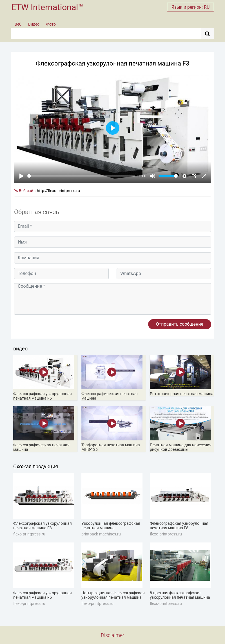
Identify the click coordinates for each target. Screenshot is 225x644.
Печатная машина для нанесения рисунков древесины (181, 447)
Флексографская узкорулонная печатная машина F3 (43, 526)
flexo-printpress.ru (29, 534)
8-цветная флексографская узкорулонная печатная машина (180, 595)
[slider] (81, 176)
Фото (51, 24)
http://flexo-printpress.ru (58, 191)
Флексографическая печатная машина (110, 396)
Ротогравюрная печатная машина (182, 394)
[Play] (21, 176)
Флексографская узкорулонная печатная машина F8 (179, 526)
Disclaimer (112, 635)
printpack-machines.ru (101, 534)
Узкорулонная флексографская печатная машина (111, 526)
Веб (18, 24)
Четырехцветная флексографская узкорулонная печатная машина (113, 595)
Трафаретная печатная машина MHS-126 (111, 447)
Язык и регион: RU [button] (191, 7)
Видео (34, 24)
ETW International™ (47, 7)
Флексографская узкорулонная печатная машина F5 (43, 396)
